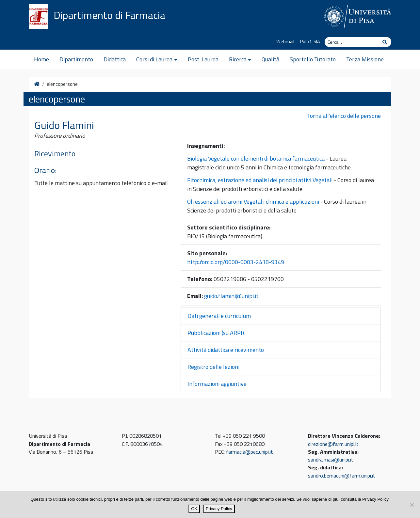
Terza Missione (365, 59)
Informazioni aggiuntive (217, 384)
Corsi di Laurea (154, 59)
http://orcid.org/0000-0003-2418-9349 (236, 262)
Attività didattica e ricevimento (226, 350)
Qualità (270, 59)
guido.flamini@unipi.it (231, 296)
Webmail (285, 41)
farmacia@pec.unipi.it (250, 452)
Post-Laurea (203, 59)
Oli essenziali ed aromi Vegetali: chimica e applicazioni (253, 202)
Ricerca (238, 59)
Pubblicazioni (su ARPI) (216, 333)
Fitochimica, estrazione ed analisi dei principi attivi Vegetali (260, 180)
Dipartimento (76, 59)
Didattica (115, 59)
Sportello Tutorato (313, 59)
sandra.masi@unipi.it (331, 460)
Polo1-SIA (310, 41)
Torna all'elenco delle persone (344, 116)
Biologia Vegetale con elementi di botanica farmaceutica (256, 158)
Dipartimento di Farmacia (109, 15)
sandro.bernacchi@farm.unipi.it (342, 476)
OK (194, 509)
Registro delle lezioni (213, 367)
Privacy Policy (219, 509)
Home (41, 59)
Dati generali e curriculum (219, 316)
